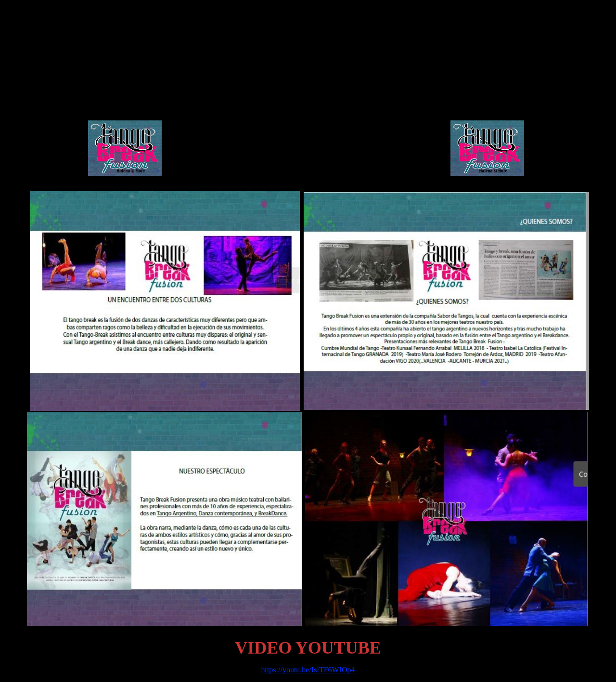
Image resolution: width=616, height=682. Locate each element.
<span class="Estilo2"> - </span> (306, 100)
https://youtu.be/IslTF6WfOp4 (308, 670)
